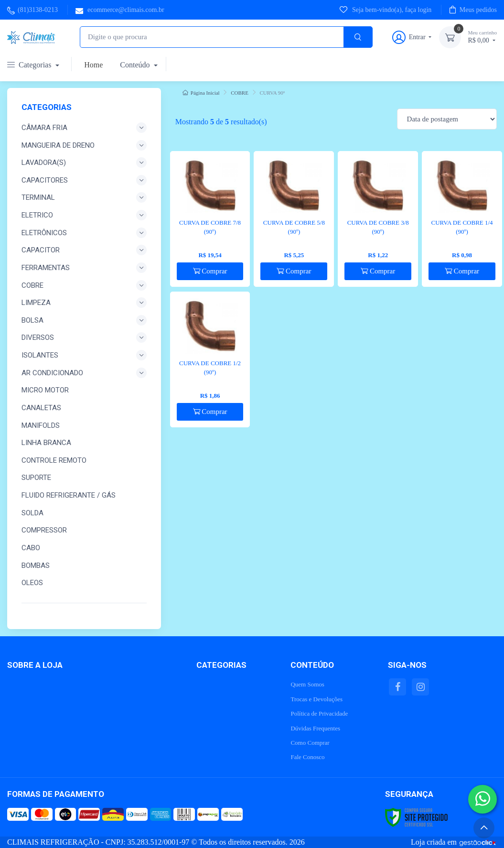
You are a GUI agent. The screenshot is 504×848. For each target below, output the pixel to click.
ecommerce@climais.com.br (120, 10)
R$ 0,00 (482, 37)
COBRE (240, 93)
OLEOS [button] (32, 583)
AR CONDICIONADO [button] (84, 373)
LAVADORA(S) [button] (84, 163)
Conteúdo (136, 65)
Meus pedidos (473, 10)
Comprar (210, 271)
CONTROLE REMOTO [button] (54, 460)
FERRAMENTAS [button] (84, 268)
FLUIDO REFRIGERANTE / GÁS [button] (69, 495)
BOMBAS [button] (36, 565)
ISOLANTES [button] (84, 355)
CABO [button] (31, 548)
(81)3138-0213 (32, 10)
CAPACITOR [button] (84, 250)
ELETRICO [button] (84, 215)
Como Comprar (310, 743)
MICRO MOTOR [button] (45, 390)
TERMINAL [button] (84, 197)
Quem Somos (307, 684)
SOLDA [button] (32, 513)
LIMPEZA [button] (84, 303)
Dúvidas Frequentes (315, 728)
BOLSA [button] (84, 320)
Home (93, 65)
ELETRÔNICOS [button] (84, 233)
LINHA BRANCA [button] (46, 443)
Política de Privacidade (319, 713)
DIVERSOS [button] (84, 337)
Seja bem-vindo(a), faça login (386, 10)
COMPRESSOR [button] (44, 530)
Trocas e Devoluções (316, 699)
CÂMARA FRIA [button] (84, 128)
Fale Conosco (307, 757)
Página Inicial (201, 93)
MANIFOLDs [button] (41, 425)
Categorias (30, 65)
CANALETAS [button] (41, 408)
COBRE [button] (84, 285)
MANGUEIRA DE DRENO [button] (84, 145)
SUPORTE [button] (36, 478)
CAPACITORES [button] (84, 180)
